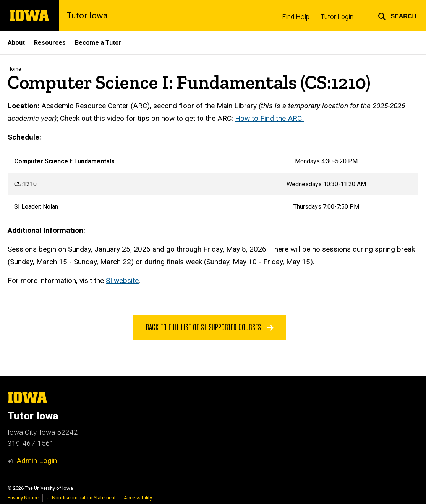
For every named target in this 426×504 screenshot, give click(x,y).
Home (14, 69)
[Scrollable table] (213, 184)
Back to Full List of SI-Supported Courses (210, 327)
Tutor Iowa (87, 15)
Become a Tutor (98, 43)
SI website (122, 280)
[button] (397, 15)
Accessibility (138, 498)
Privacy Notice (23, 498)
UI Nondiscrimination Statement (81, 498)
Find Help (296, 17)
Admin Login (37, 461)
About (16, 43)
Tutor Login (337, 17)
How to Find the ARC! (269, 118)
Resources (50, 43)
